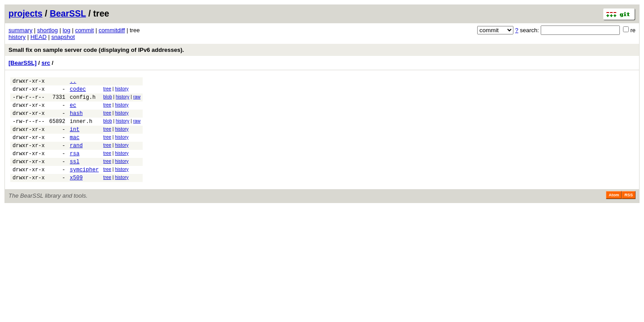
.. (73, 82)
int (75, 138)
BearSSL (68, 13)
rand (76, 157)
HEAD (38, 37)
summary (20, 30)
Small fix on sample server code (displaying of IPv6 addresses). (96, 50)
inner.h (81, 129)
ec (73, 110)
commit (85, 30)
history (17, 37)
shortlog (47, 30)
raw (137, 100)
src (46, 63)
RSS (629, 212)
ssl (75, 176)
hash (76, 120)
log (66, 30)
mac (75, 148)
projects (25, 13)
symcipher (84, 185)
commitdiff (112, 30)
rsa (75, 167)
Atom (614, 212)
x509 (76, 195)
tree (107, 90)
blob (108, 100)
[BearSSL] (23, 63)
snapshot (63, 37)
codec (78, 91)
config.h (83, 101)
